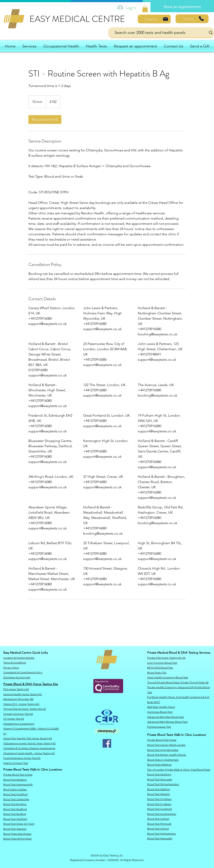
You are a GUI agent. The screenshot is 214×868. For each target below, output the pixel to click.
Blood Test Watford (158, 789)
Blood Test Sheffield (15, 819)
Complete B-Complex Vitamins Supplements (29, 748)
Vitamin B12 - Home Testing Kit (21, 704)
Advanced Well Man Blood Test (166, 717)
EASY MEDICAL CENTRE (77, 19)
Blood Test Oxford (158, 829)
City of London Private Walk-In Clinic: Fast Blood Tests (179, 770)
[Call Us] (192, 19)
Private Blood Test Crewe (18, 775)
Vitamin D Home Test (16, 763)
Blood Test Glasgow (15, 829)
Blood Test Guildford (15, 794)
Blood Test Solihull (158, 819)
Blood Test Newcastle (160, 838)
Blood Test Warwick (159, 794)
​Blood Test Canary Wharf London (166, 745)
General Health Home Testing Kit (23, 694)
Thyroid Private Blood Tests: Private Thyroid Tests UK (178, 682)
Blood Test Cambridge (16, 799)
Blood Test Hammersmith (18, 784)
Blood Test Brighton (15, 804)
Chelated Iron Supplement (19, 724)
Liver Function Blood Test (162, 663)
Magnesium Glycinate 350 (18, 699)
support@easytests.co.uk (48, 324)
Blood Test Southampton (162, 814)
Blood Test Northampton (162, 834)
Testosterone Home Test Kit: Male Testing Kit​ (29, 743)
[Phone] (201, 18)
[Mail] (166, 19)
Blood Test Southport (160, 809)
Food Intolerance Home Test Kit (22, 758)
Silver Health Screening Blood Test (168, 677)
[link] (145, 8)
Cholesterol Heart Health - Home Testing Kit (29, 753)
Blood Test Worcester (160, 779)
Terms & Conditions (15, 663)
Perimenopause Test (159, 727)
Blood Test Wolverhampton (163, 784)
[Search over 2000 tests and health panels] (154, 32)
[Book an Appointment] (182, 7)
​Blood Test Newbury (15, 780)
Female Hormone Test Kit (18, 714)
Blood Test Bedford (15, 814)
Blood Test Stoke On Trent (19, 824)
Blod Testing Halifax (15, 789)
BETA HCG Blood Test (160, 668)
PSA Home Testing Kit (16, 689)
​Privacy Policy (11, 668)
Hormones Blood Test (160, 712)
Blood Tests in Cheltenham (163, 760)
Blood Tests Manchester (17, 834)
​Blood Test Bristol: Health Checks (167, 755)
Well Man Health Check (161, 707)
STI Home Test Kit (14, 719)
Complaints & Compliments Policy (23, 672)
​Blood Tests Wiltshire (159, 765)
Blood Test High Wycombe (163, 750)
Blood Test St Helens (159, 799)
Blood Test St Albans (159, 804)
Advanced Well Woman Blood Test (167, 722)
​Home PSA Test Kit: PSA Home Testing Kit (28, 738)
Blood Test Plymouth (159, 824)
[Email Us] (154, 19)
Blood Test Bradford (15, 809)
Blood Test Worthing (159, 774)
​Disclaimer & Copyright (17, 677)
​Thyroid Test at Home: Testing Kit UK (25, 709)
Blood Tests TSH (157, 673)
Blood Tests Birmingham (17, 839)
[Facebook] (107, 743)
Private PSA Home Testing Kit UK (166, 658)
